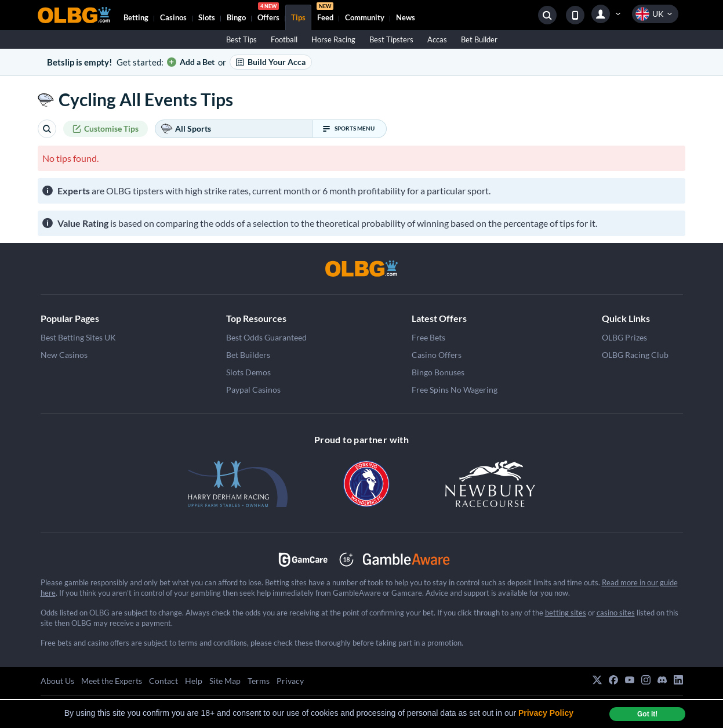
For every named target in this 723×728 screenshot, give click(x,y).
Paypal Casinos (253, 390)
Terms (259, 681)
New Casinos (64, 355)
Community (365, 17)
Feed (325, 13)
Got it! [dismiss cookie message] (647, 714)
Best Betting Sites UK (78, 337)
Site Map (225, 681)
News (406, 17)
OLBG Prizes (624, 337)
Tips (298, 17)
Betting (136, 17)
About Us (57, 681)
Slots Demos (248, 372)
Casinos (173, 17)
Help (194, 681)
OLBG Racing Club (635, 355)
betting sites (566, 613)
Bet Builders (248, 355)
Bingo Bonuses (438, 372)
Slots (207, 17)
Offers (268, 13)
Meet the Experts (112, 681)
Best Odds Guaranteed (266, 337)
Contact (164, 681)
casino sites (616, 613)
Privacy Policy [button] (546, 713)
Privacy (290, 681)
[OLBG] (362, 269)
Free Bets (428, 337)
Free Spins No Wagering (455, 390)
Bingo (236, 17)
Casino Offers (437, 355)
